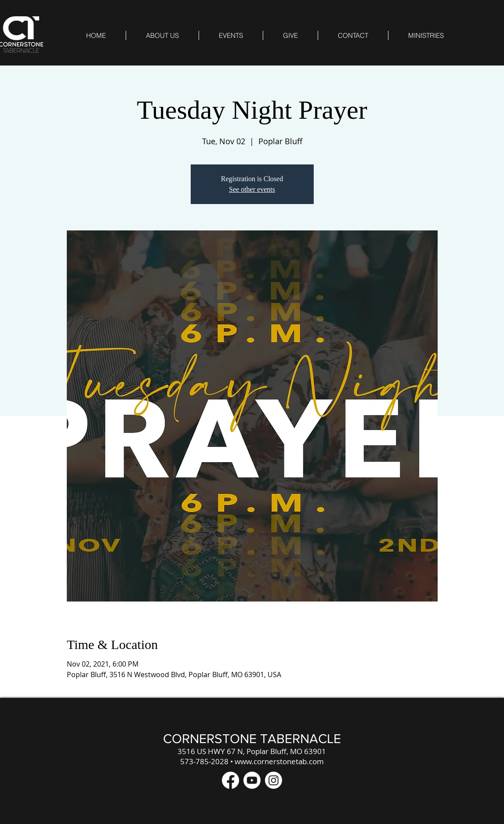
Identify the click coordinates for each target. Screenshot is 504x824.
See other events (252, 189)
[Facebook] (230, 780)
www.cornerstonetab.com (279, 761)
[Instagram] (274, 780)
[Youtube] (252, 780)
